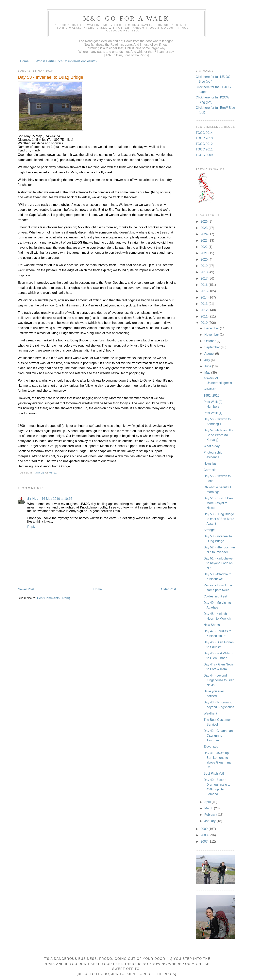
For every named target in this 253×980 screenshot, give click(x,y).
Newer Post (26, 589)
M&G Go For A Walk (126, 18)
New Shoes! (212, 625)
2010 (205, 323)
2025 (205, 228)
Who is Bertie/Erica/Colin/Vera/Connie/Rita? (67, 61)
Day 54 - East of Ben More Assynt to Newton (218, 503)
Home (24, 61)
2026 (205, 222)
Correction (211, 470)
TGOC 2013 (204, 138)
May (208, 373)
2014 (205, 297)
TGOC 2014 (204, 133)
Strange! (210, 530)
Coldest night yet (215, 596)
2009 (205, 829)
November (212, 335)
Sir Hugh (34, 499)
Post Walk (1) (213, 413)
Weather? (210, 713)
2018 (205, 272)
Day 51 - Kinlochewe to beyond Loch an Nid (218, 563)
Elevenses (211, 747)
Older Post (168, 589)
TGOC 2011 (204, 149)
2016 (205, 285)
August (210, 354)
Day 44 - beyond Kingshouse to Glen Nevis (219, 680)
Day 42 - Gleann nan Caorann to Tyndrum (218, 736)
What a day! (212, 446)
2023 (205, 241)
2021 (205, 253)
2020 (205, 259)
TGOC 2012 (204, 144)
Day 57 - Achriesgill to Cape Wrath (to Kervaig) (219, 435)
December (212, 328)
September (213, 347)
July (208, 360)
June (208, 366)
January (210, 821)
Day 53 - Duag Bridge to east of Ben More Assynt (219, 519)
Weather (210, 389)
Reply (31, 527)
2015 (205, 291)
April (208, 802)
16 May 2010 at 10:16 (57, 499)
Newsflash (211, 464)
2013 (205, 304)
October (210, 341)
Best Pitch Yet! (214, 774)
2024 (205, 234)
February (211, 815)
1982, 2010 (211, 395)
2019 (205, 266)
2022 (205, 247)
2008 (205, 835)
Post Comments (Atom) (54, 598)
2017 (205, 278)
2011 (205, 316)
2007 (205, 842)
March (209, 808)
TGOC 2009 (204, 155)
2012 (205, 310)
